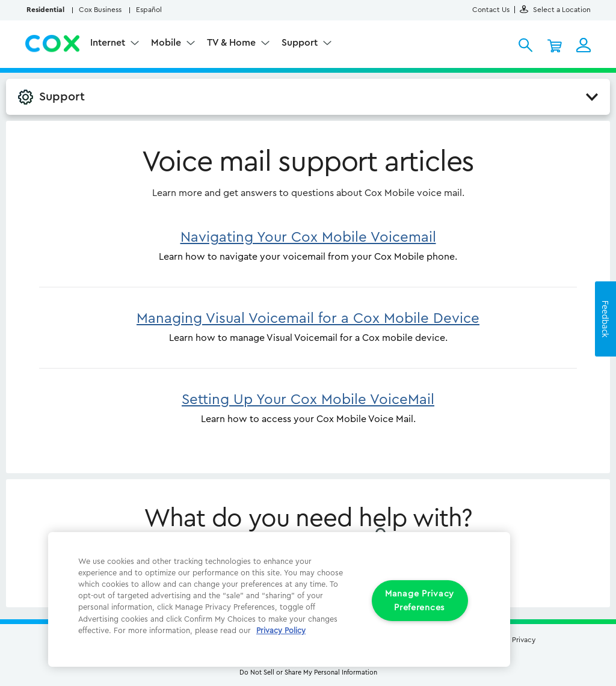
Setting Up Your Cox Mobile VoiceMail (308, 400)
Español (149, 10)
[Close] (485, 550)
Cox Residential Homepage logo (53, 44)
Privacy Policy (281, 631)
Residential (45, 10)
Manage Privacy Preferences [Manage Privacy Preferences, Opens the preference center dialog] (420, 601)
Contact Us (491, 10)
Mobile (167, 43)
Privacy (524, 640)
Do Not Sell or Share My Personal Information (308, 672)
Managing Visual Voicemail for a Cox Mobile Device (308, 319)
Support (301, 43)
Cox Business (100, 10)
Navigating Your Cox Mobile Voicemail (308, 237)
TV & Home (233, 43)
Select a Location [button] (555, 10)
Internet (109, 43)
